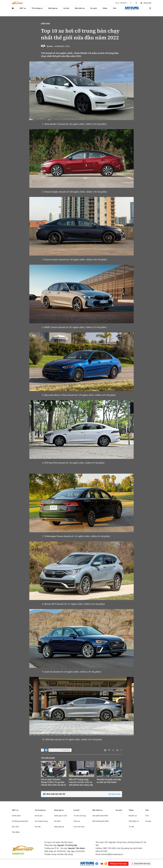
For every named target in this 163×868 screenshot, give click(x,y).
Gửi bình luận (114, 794)
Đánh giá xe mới (61, 816)
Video (105, 8)
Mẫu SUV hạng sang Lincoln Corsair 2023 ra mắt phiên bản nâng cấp (81, 782)
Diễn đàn (45, 24)
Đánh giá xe (53, 8)
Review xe (133, 816)
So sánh (57, 821)
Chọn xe (77, 821)
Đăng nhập (147, 3)
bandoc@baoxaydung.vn (112, 854)
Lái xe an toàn (79, 827)
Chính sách (16, 816)
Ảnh (115, 8)
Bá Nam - (50, 46)
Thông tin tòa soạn (118, 864)
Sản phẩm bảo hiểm (100, 816)
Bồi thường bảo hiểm (101, 821)
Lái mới (66, 8)
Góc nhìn (15, 827)
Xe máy (38, 827)
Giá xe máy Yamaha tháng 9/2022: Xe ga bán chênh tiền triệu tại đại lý (53, 782)
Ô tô (147, 816)
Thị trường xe (37, 8)
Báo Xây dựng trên (60, 750)
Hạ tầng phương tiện (20, 821)
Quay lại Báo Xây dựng (141, 864)
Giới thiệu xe (134, 821)
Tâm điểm (16, 832)
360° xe (23, 8)
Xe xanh (94, 8)
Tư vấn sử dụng (80, 816)
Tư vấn (131, 827)
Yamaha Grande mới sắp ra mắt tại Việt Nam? (109, 781)
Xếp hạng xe (59, 827)
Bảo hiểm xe (80, 8)
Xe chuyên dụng (41, 821)
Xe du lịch (39, 816)
